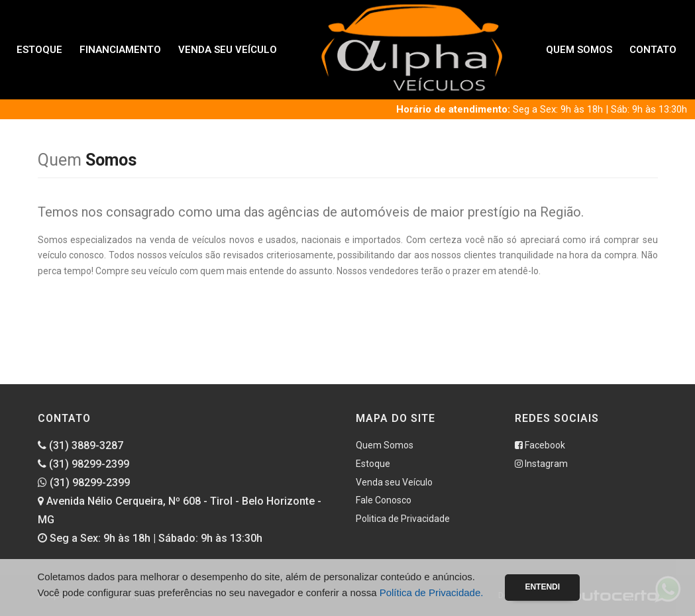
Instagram (541, 464)
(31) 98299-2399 (83, 464)
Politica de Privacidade (403, 519)
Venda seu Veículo (228, 50)
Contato (653, 50)
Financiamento (120, 50)
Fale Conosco (384, 500)
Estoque (39, 50)
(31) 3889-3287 (80, 445)
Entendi (542, 587)
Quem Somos (579, 50)
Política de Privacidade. (432, 592)
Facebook (540, 445)
